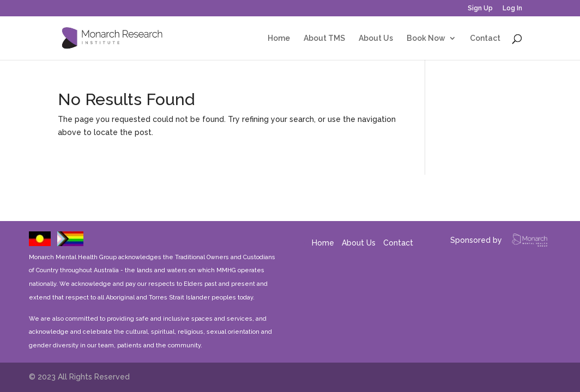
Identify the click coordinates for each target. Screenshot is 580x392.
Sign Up (480, 8)
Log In (512, 8)
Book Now (426, 38)
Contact (485, 38)
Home (279, 38)
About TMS (324, 38)
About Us (376, 38)
